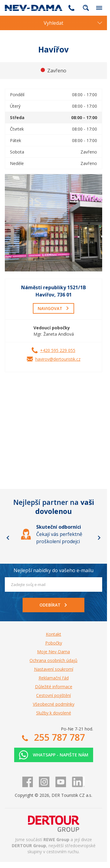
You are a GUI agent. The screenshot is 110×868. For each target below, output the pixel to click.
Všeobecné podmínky (54, 704)
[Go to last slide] (8, 538)
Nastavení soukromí (54, 669)
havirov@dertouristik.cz (58, 359)
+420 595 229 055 (58, 350)
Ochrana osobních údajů (53, 660)
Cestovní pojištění (53, 695)
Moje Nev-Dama (53, 652)
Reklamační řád (54, 678)
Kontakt (53, 634)
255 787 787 (71, 8)
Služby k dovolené (54, 713)
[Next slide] (99, 538)
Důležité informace (54, 687)
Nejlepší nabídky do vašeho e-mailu (53, 570)
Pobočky (54, 643)
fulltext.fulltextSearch (86, 8)
